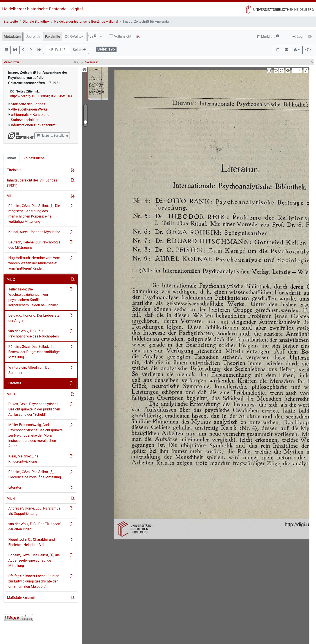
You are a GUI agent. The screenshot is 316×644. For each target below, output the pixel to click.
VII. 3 (11, 394)
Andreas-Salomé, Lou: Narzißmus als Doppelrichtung (34, 511)
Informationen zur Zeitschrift (33, 125)
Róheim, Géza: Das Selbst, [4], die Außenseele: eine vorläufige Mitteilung (34, 560)
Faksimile (53, 37)
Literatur (15, 383)
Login (299, 37)
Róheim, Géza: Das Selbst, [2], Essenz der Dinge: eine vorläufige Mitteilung (34, 352)
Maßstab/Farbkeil (21, 598)
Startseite (11, 22)
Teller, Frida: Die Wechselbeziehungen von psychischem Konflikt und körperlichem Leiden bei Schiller (33, 297)
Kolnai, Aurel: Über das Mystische (34, 232)
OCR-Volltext (75, 37)
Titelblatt (14, 170)
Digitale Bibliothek (36, 22)
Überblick (33, 37)
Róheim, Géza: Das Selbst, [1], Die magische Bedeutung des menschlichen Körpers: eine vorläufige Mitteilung (34, 214)
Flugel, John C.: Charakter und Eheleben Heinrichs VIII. (32, 542)
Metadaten (12, 37)
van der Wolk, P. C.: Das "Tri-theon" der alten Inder (35, 527)
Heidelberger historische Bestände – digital (42, 9)
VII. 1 (11, 196)
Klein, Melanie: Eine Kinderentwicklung (23, 459)
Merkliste (268, 37)
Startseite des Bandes (28, 104)
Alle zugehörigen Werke (29, 109)
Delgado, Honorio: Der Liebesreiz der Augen (34, 318)
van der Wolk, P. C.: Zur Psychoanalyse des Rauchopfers (34, 334)
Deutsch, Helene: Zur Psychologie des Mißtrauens (34, 245)
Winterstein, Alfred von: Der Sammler (29, 370)
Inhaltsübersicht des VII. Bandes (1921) (32, 183)
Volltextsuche (34, 158)
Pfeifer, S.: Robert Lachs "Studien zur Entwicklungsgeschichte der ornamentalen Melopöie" (34, 581)
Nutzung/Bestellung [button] (52, 136)
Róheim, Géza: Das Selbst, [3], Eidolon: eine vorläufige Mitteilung (35, 474)
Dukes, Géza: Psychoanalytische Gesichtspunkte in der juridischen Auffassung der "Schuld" (34, 409)
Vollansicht (120, 36)
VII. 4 (11, 498)
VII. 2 (11, 279)
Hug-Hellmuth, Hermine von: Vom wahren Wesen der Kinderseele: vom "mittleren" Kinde (34, 263)
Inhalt (12, 158)
